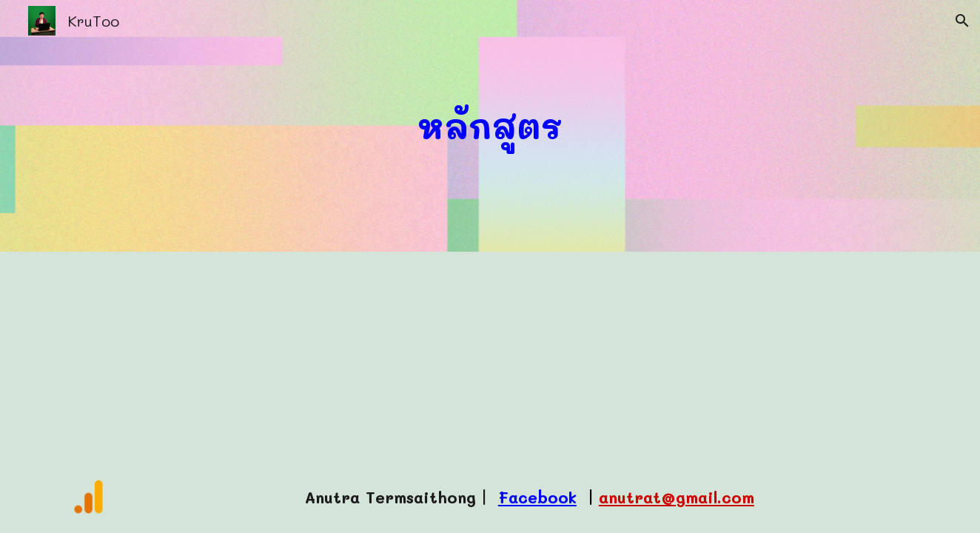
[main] (490, 126)
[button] (962, 21)
